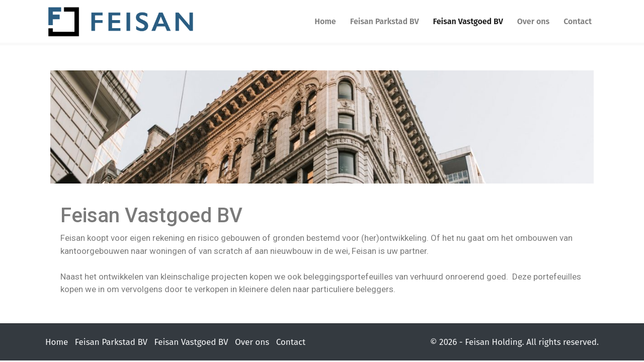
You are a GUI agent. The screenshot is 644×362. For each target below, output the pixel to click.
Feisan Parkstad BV (385, 21)
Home (325, 21)
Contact (578, 21)
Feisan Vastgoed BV (468, 21)
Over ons (533, 21)
